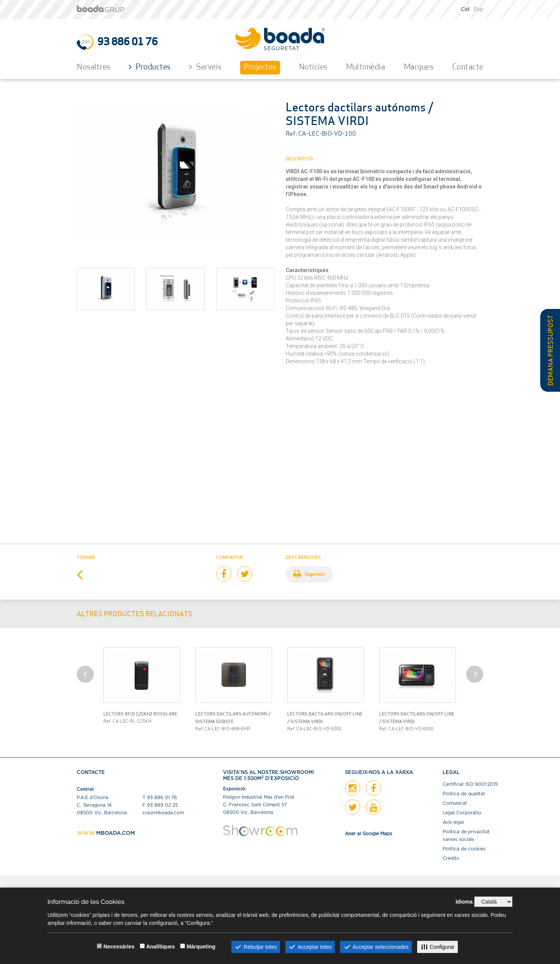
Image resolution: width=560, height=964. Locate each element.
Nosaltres (93, 67)
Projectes (260, 67)
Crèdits (451, 858)
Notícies (313, 67)
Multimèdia (365, 67)
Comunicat (455, 803)
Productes (150, 67)
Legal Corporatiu (462, 813)
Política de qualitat (464, 794)
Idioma (464, 902)
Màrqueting (201, 947)
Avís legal (453, 822)
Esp (479, 9)
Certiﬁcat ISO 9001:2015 (470, 784)
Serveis (205, 67)
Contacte (468, 67)
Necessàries (119, 947)
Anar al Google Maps (369, 834)
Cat (465, 9)
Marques (419, 67)
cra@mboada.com (163, 813)
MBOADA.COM (115, 833)
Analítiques (161, 947)
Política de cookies (464, 849)
